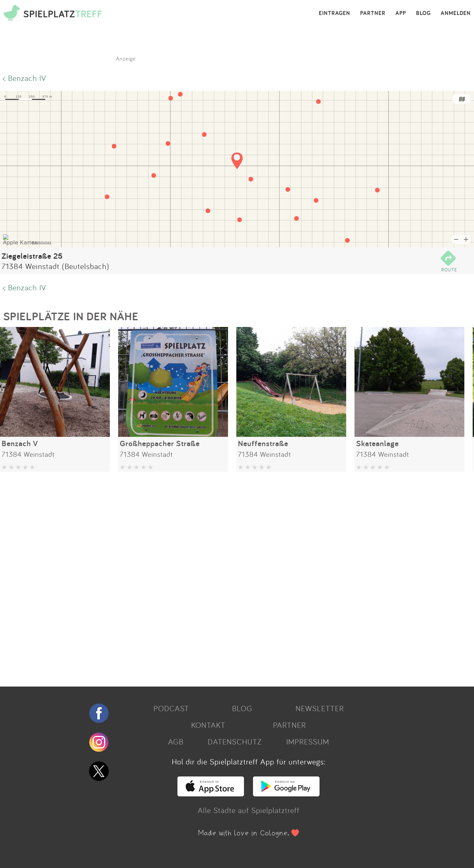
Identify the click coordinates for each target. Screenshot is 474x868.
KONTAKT (208, 725)
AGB (176, 741)
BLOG (423, 13)
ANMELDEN (456, 13)
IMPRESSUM (308, 741)
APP (401, 13)
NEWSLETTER (320, 708)
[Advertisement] (200, 577)
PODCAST (171, 708)
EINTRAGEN (335, 13)
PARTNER (373, 13)
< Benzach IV (24, 78)
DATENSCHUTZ (235, 741)
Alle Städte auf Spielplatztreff (249, 810)
